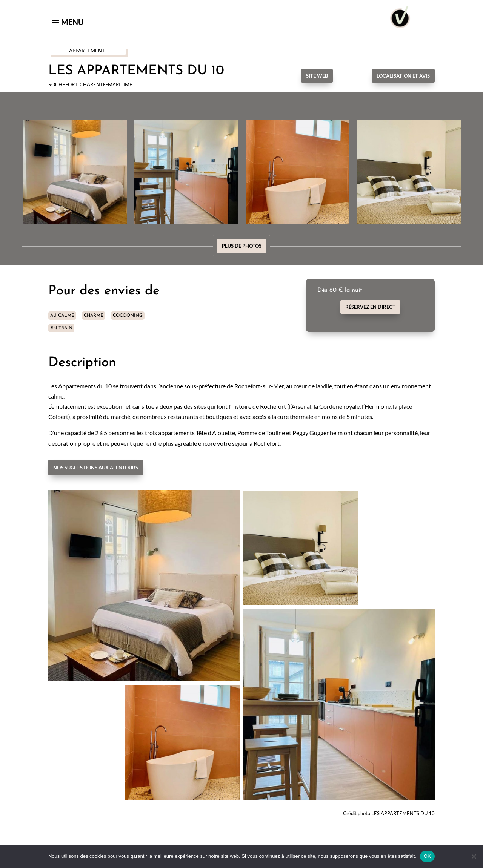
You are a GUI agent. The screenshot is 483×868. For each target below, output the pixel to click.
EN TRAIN (61, 328)
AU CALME (62, 316)
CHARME (94, 316)
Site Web (317, 76)
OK (427, 856)
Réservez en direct (370, 307)
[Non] (474, 856)
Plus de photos (242, 246)
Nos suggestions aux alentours (96, 468)
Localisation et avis (403, 76)
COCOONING (128, 316)
